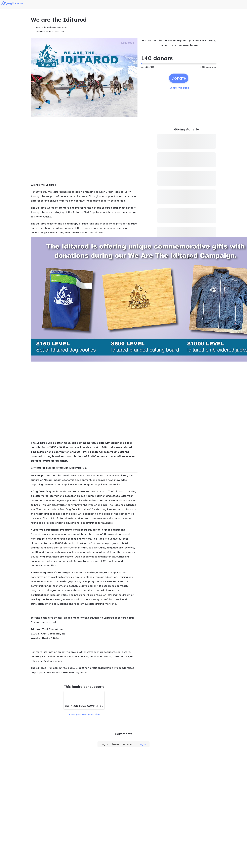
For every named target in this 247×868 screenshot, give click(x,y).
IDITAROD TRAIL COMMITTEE (50, 32)
